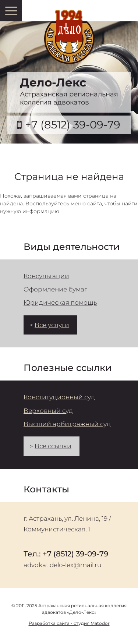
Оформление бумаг (55, 289)
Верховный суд (48, 411)
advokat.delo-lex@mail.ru (62, 565)
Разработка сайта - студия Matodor (69, 623)
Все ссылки (53, 446)
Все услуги (52, 325)
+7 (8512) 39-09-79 (73, 125)
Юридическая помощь (60, 302)
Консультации (46, 276)
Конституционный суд (59, 397)
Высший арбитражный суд (67, 424)
